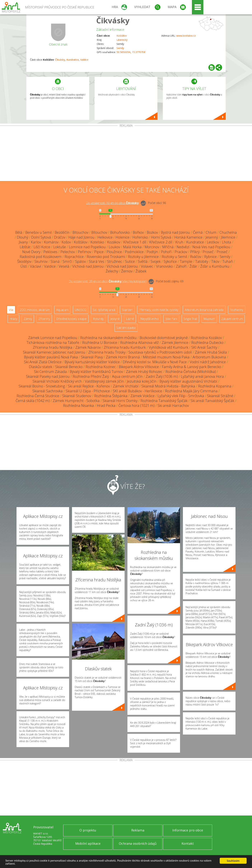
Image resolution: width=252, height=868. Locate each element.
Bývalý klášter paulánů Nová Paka (51, 357)
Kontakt (188, 843)
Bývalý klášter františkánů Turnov (96, 372)
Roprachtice (74, 257)
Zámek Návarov (88, 347)
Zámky (28, 319)
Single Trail (190, 319)
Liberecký (122, 40)
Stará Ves (96, 261)
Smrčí (67, 261)
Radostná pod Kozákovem (41, 257)
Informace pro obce (188, 830)
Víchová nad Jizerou (88, 266)
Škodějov (24, 261)
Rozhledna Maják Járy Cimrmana (191, 391)
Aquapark (62, 310)
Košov (66, 242)
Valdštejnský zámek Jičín (104, 381)
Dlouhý (23, 237)
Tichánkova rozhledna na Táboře (53, 343)
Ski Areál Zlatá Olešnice (43, 362)
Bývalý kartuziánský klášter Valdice (92, 362)
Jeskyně (115, 319)
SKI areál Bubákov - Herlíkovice (137, 391)
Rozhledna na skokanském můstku (108, 338)
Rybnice (210, 257)
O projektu (88, 830)
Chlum (211, 232)
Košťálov (122, 36)
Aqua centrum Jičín (127, 376)
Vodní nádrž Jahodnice (208, 362)
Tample (186, 261)
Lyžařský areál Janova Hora (202, 376)
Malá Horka (132, 247)
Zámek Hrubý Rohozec (144, 372)
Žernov (127, 271)
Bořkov (138, 232)
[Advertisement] (126, 154)
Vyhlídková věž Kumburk (169, 347)
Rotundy (98, 319)
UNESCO (81, 310)
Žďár (193, 266)
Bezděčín (62, 232)
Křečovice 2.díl (161, 242)
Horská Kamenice (188, 237)
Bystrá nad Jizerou (175, 232)
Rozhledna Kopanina (215, 386)
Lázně (130, 319)
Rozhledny (237, 310)
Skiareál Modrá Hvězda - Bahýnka (168, 386)
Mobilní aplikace (88, 843)
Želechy (112, 271)
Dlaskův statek (41, 367)
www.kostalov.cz (186, 36)
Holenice (122, 237)
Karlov (36, 242)
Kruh (179, 242)
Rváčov (196, 257)
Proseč (208, 252)
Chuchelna (228, 232)
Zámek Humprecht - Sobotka (76, 401)
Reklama (138, 830)
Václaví (36, 266)
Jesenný (212, 237)
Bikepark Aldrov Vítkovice (139, 367)
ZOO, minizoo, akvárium (35, 310)
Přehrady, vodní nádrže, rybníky (159, 310)
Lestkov (213, 242)
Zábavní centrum (232, 319)
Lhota (227, 242)
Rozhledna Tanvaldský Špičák (164, 401)
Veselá (64, 266)
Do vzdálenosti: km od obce (112, 203)
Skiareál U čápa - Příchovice (88, 391)
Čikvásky (113, 20)
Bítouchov (80, 232)
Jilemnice (228, 237)
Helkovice (105, 237)
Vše (11, 310)
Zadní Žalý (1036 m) (162, 376)
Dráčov (60, 237)
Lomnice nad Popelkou (87, 247)
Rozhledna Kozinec (101, 367)
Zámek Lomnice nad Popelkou (53, 338)
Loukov (114, 247)
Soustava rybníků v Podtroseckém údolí (160, 352)
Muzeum (209, 319)
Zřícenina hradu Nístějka (53, 347)
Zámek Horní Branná (123, 357)
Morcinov (152, 247)
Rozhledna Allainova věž (139, 343)
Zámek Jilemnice (175, 343)
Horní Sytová (161, 237)
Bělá (19, 232)
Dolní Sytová (41, 237)
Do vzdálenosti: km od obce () (108, 281)
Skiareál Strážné (220, 396)
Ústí (24, 266)
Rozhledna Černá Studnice (38, 396)
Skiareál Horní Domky (120, 401)
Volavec (147, 266)
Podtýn (152, 252)
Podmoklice (134, 252)
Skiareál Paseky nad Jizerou (48, 376)
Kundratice (73, 60)
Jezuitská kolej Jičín (142, 381)
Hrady (13, 319)
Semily (120, 48)
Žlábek (141, 271)
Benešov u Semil (38, 232)
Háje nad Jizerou (81, 237)
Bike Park (171, 319)
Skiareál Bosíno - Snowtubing (42, 386)
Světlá (143, 261)
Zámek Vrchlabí (126, 386)
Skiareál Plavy (92, 357)
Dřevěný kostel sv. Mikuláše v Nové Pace (155, 362)
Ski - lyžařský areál (104, 310)
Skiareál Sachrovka (48, 391)
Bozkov (152, 232)
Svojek (156, 261)
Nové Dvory (31, 252)
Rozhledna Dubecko (207, 343)
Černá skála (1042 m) (33, 401)
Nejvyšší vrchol (150, 319)
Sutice (130, 261)
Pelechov (68, 252)
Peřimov (85, 252)
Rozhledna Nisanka (79, 405)
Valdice (84, 60)
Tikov (215, 261)
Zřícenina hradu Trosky (107, 352)
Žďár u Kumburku (215, 266)
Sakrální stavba (126, 328)
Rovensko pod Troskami (106, 257)
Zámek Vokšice (143, 396)
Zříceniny (44, 319)
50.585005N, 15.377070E (131, 52)
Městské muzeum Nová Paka (166, 357)
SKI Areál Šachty (204, 347)
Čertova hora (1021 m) (136, 405)
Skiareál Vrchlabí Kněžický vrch (57, 381)
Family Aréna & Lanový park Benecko (192, 367)
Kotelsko (97, 242)
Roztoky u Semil (174, 257)
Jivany (23, 242)
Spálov (80, 261)
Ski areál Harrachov (173, 405)
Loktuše (60, 247)
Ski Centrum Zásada (50, 372)
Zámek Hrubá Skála (211, 352)
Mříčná (168, 247)
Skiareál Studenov (77, 396)
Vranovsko (164, 266)
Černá (198, 232)
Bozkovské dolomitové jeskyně (164, 338)
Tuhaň (228, 261)
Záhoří (181, 266)
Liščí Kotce (42, 247)
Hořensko (140, 237)
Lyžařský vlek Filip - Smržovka (181, 396)
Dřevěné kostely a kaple (71, 319)
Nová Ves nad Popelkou (211, 247)
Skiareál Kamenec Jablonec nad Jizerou (54, 352)
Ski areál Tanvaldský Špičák (212, 401)
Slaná (55, 261)
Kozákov (114, 242)
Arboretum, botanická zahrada (204, 310)
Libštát (25, 247)
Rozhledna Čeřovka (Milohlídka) (191, 372)
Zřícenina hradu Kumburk (125, 347)
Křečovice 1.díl (135, 242)
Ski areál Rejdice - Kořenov (89, 386)
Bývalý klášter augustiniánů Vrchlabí (188, 381)
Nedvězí (183, 247)
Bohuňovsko (120, 232)
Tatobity (202, 261)
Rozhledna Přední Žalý (91, 376)
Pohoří (166, 252)
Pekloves (50, 252)
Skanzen (127, 310)
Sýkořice (170, 261)
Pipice (99, 252)
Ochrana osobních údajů (138, 843)
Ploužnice (114, 252)
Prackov (181, 252)
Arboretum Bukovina (209, 357)
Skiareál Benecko (69, 367)
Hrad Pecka (106, 405)
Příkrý (195, 252)
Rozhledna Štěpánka (111, 396)
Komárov (51, 242)
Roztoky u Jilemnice (143, 257)
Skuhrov (41, 261)
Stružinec (115, 261)
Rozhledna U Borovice (100, 343)
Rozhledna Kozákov (206, 338)
